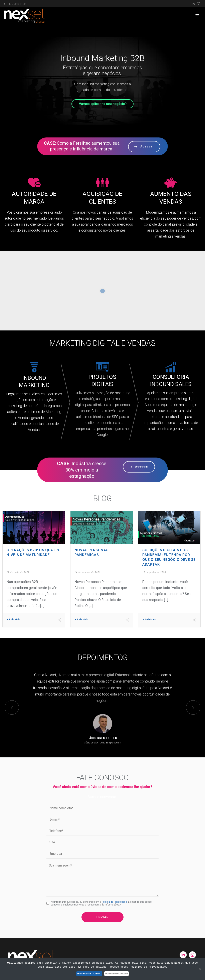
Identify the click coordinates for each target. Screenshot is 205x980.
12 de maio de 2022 (18, 572)
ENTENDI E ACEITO (89, 974)
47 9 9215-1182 (17, 4)
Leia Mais (13, 620)
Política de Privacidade (114, 902)
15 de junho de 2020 (154, 572)
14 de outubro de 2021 (87, 572)
